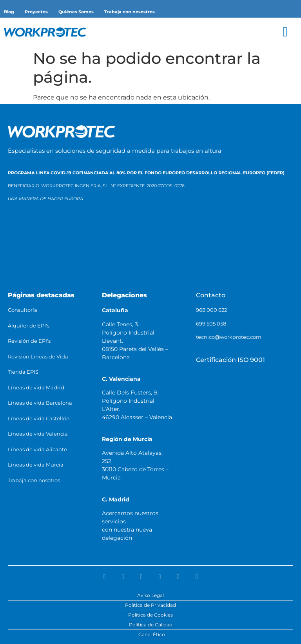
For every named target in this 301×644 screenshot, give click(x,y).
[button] (285, 32)
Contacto (211, 295)
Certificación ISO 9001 (230, 360)
